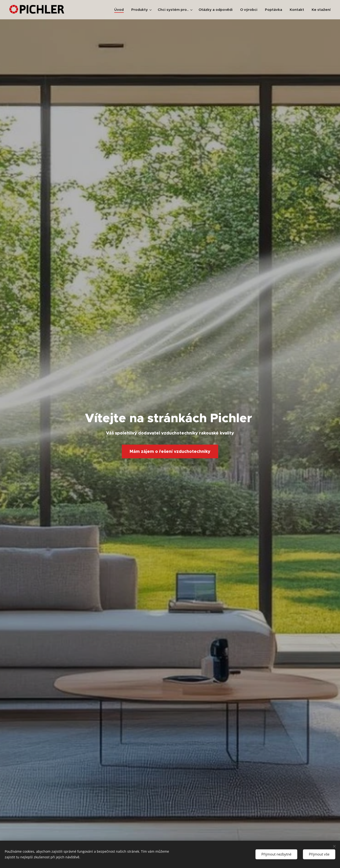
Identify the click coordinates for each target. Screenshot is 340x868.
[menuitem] (120, 10)
